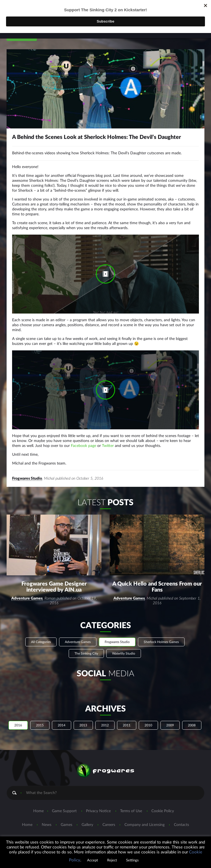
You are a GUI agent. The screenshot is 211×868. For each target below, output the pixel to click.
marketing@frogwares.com (117, 834)
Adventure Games (27, 590)
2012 (105, 716)
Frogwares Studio (27, 481)
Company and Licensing (145, 816)
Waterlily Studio (124, 645)
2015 (40, 716)
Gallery (87, 816)
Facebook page (84, 448)
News (47, 816)
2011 (127, 716)
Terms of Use (131, 802)
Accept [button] (93, 860)
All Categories (41, 633)
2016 (18, 716)
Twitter (108, 448)
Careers (109, 816)
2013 (83, 716)
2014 (62, 716)
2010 (148, 716)
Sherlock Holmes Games (161, 633)
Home (38, 802)
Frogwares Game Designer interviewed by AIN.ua (54, 578)
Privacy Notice (98, 802)
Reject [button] (112, 860)
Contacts (181, 816)
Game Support (64, 802)
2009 (170, 716)
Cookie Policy (163, 802)
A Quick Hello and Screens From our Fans (157, 578)
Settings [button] (132, 860)
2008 (192, 716)
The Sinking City (86, 645)
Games (66, 816)
